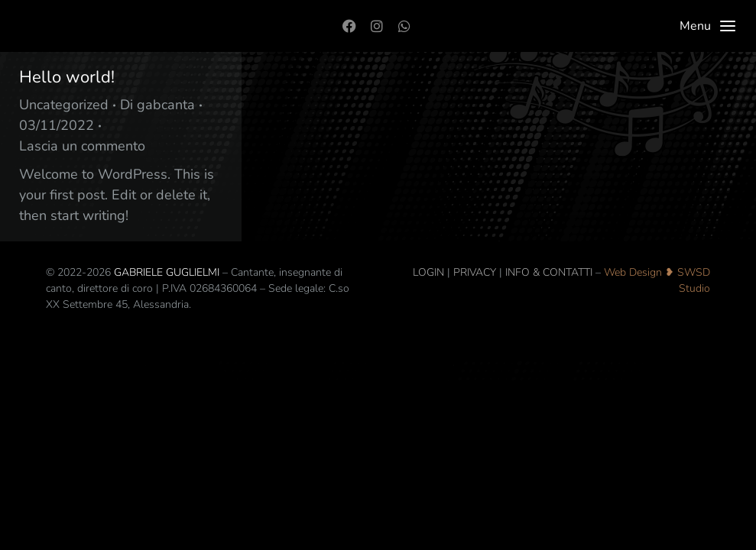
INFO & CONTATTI (549, 272)
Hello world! (67, 77)
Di (157, 105)
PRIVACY (475, 272)
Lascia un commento (82, 146)
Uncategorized (64, 105)
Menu (708, 26)
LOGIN (428, 272)
